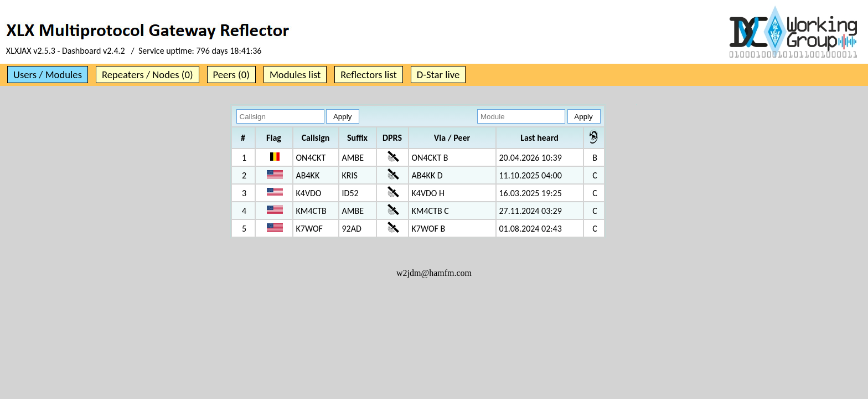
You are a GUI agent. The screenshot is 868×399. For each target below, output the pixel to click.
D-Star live (438, 75)
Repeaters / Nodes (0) (148, 75)
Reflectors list (368, 75)
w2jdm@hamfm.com (434, 273)
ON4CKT (311, 158)
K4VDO (309, 193)
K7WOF (309, 229)
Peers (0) (231, 75)
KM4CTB (311, 211)
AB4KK (308, 175)
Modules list (295, 75)
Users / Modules (48, 75)
